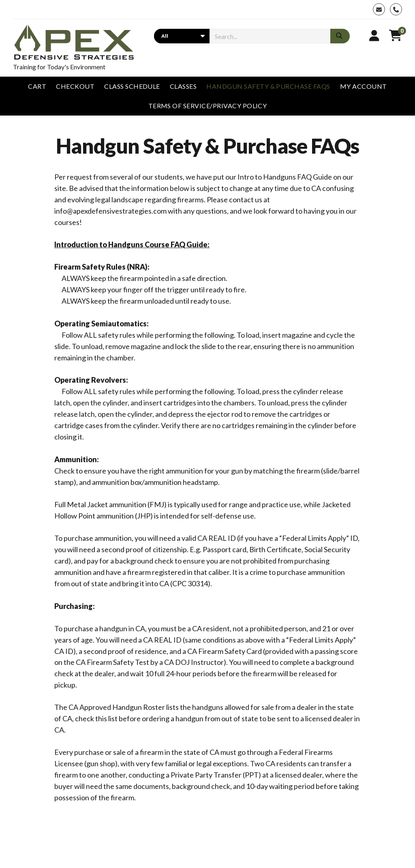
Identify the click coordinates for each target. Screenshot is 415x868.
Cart (37, 86)
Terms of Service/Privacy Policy (208, 106)
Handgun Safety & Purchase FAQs (268, 86)
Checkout (75, 86)
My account (364, 86)
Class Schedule (132, 86)
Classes (183, 86)
